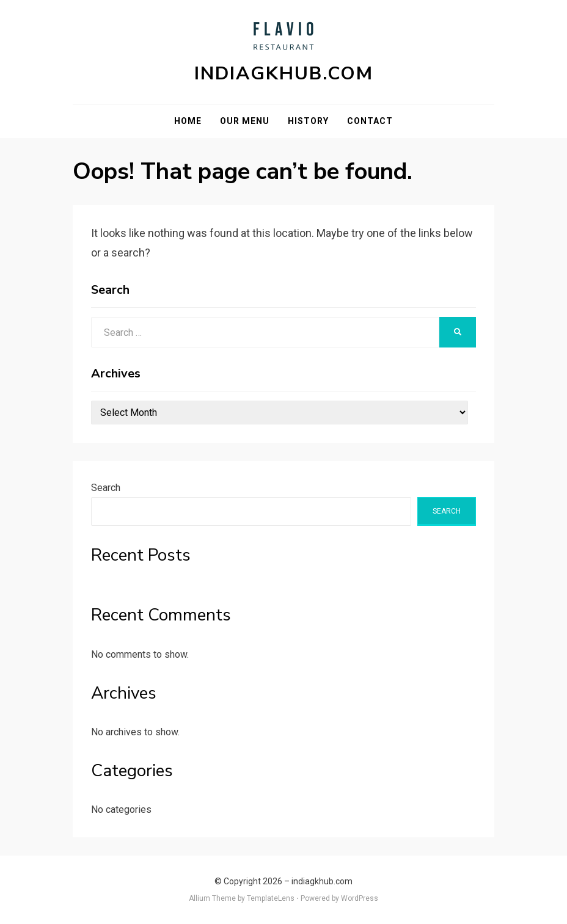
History (308, 121)
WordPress (360, 898)
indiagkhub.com (284, 74)
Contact (370, 121)
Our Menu (245, 121)
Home (188, 121)
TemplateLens (271, 898)
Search (106, 488)
